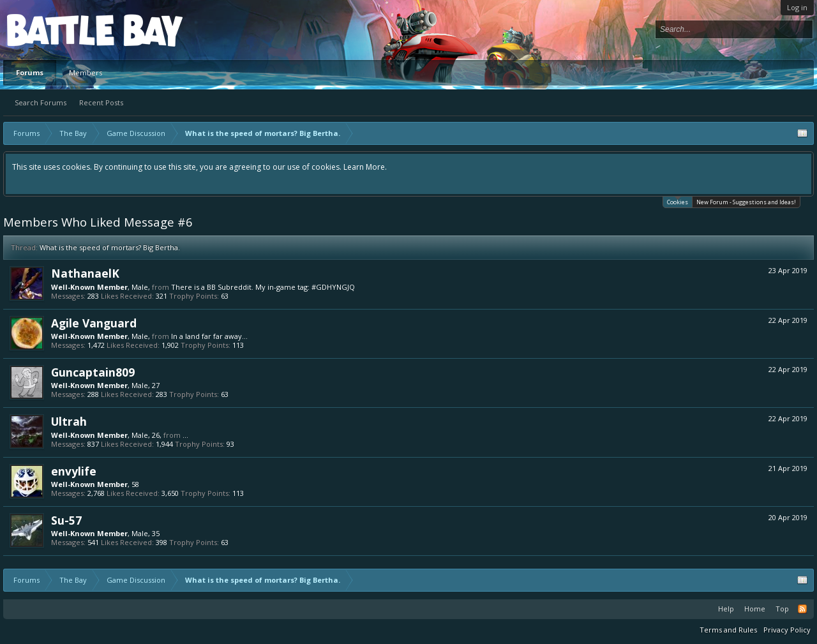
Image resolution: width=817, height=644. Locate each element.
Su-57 (66, 520)
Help (726, 609)
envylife (74, 471)
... (185, 435)
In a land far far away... (209, 336)
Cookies (678, 201)
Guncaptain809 (93, 372)
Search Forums (41, 102)
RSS (802, 609)
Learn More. (365, 167)
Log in (797, 7)
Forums (30, 72)
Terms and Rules (728, 630)
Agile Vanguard (94, 323)
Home (755, 609)
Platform (54, 30)
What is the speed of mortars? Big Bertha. (110, 247)
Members (86, 72)
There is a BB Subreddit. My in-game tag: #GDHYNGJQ (263, 287)
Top (782, 609)
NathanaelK (85, 273)
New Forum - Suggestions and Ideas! (746, 202)
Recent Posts (101, 102)
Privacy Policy (787, 630)
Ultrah (69, 421)
